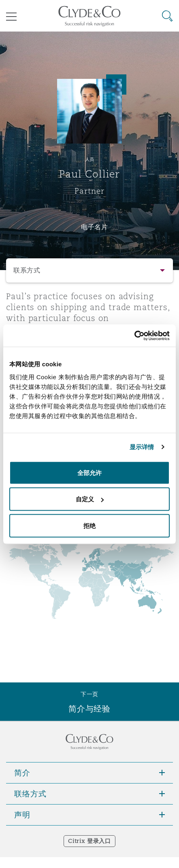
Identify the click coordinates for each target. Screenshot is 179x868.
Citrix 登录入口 (89, 841)
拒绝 (89, 525)
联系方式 (27, 270)
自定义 (90, 499)
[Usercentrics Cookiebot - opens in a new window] (134, 336)
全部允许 (89, 472)
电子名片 (95, 227)
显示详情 (142, 447)
